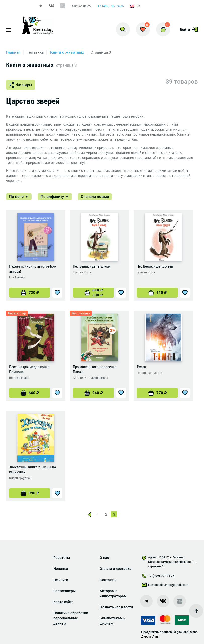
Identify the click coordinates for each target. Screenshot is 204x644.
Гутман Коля (82, 272)
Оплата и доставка (116, 569)
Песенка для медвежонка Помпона (29, 369)
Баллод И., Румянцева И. (91, 378)
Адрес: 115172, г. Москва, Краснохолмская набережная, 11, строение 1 (169, 562)
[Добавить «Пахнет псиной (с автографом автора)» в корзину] (30, 293)
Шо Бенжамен (19, 378)
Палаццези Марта (150, 373)
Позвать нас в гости (116, 607)
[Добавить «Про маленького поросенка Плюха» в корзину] (93, 393)
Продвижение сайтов (157, 632)
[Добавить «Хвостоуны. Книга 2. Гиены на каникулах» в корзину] (30, 493)
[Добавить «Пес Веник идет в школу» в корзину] (93, 293)
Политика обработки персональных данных (71, 618)
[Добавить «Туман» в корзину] (157, 393)
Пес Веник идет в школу (92, 266)
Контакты (108, 580)
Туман (141, 367)
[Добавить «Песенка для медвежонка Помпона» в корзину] (30, 393)
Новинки (61, 569)
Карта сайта (63, 602)
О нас (104, 558)
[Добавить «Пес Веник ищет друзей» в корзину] (157, 293)
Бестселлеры (64, 591)
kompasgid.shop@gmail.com (165, 586)
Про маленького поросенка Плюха (95, 369)
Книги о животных (67, 52)
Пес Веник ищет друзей (155, 266)
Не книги (61, 580)
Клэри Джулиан (20, 478)
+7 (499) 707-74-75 (111, 6)
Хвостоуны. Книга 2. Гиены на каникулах (32, 470)
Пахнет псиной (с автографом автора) (33, 269)
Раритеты (62, 558)
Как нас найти (82, 6)
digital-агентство (186, 632)
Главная (13, 52)
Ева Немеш (17, 277)
